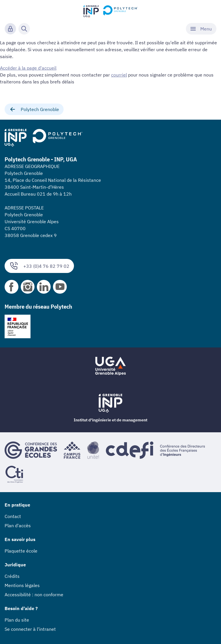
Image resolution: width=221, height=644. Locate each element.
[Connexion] (10, 29)
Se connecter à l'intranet (30, 629)
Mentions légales (22, 585)
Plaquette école (21, 551)
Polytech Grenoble (34, 109)
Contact (13, 516)
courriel (119, 75)
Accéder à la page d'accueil (28, 68)
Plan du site (17, 620)
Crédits (12, 576)
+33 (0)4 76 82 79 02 (39, 266)
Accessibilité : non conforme (34, 595)
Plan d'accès (18, 525)
